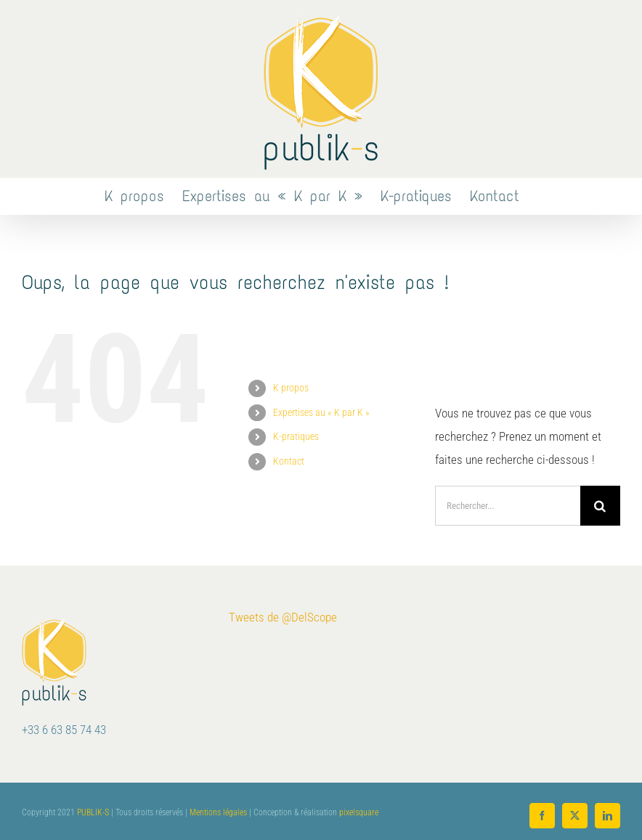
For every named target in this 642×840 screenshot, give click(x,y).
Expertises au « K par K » (321, 412)
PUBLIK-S (93, 812)
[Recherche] (600, 506)
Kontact (289, 461)
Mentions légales (218, 812)
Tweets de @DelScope (283, 617)
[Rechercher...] (508, 506)
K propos (291, 388)
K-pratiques (296, 436)
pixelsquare (359, 812)
